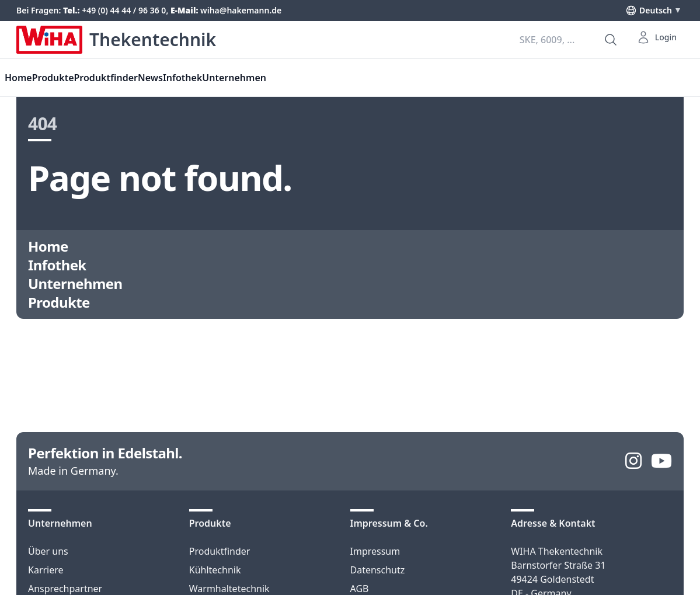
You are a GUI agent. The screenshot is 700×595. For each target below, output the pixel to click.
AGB (360, 589)
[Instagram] (633, 461)
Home (48, 246)
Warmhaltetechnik (229, 589)
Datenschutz (378, 570)
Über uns (48, 551)
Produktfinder (220, 551)
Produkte (53, 78)
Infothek (182, 78)
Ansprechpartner (65, 589)
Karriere (46, 570)
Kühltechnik (215, 570)
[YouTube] (661, 461)
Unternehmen (234, 78)
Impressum (375, 551)
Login (657, 37)
